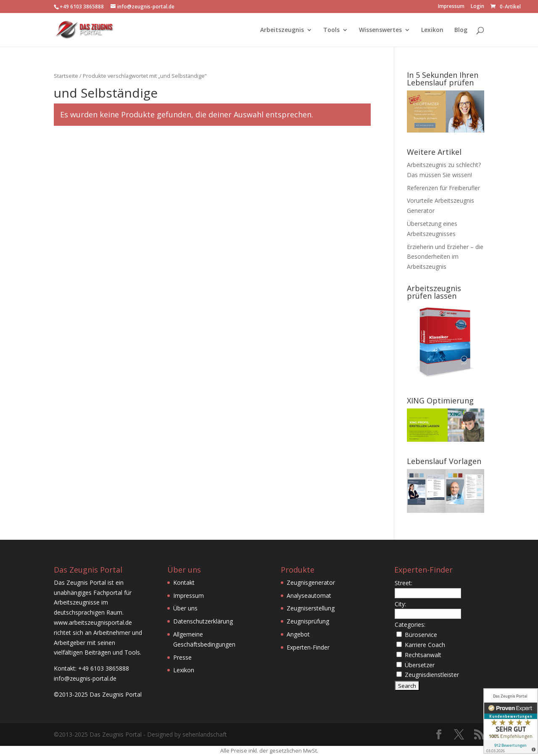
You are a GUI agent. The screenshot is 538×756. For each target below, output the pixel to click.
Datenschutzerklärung (203, 621)
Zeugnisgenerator (311, 582)
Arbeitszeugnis (282, 30)
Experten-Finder (308, 647)
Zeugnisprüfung (308, 621)
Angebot (298, 634)
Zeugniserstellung (311, 608)
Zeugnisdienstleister (432, 675)
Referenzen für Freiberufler (443, 188)
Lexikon (432, 30)
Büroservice (421, 635)
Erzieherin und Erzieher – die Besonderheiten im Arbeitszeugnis (445, 257)
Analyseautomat (309, 596)
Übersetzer (420, 665)
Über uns (185, 608)
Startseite (66, 76)
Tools (331, 30)
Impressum (451, 7)
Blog (461, 30)
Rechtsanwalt (423, 655)
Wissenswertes (380, 30)
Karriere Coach (425, 645)
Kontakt (184, 582)
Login (477, 7)
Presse (182, 657)
